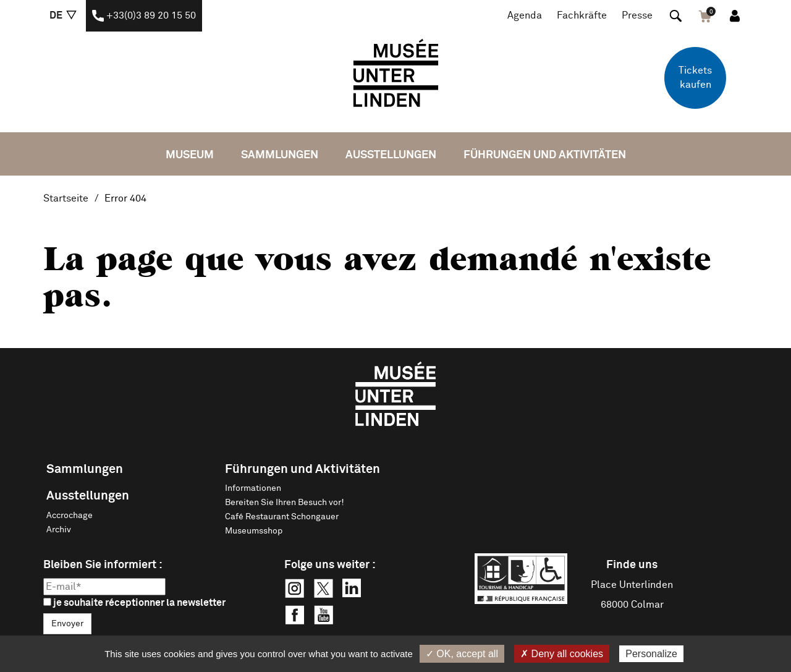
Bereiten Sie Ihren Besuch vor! (285, 503)
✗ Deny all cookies (562, 654)
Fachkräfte (582, 15)
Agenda (525, 15)
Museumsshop (254, 531)
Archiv (59, 530)
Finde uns (632, 565)
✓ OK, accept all (462, 654)
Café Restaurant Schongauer (282, 517)
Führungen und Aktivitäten (545, 155)
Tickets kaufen (695, 78)
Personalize (651, 654)
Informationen (253, 488)
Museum (190, 155)
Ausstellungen (391, 155)
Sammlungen (280, 155)
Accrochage (70, 516)
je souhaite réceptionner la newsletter (134, 603)
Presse (637, 15)
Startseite (66, 198)
